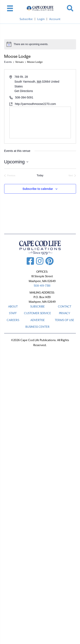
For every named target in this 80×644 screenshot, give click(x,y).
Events (8, 62)
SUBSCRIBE (37, 306)
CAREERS (13, 320)
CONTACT (65, 306)
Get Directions (24, 91)
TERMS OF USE (64, 320)
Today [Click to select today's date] (40, 175)
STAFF (13, 313)
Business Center (37, 327)
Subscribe (26, 19)
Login (41, 19)
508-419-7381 (42, 286)
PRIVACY (65, 313)
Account (55, 19)
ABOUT (13, 306)
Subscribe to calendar (38, 189)
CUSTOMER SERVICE (37, 313)
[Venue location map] (40, 122)
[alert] (40, 44)
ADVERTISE (38, 320)
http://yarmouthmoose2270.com (36, 104)
